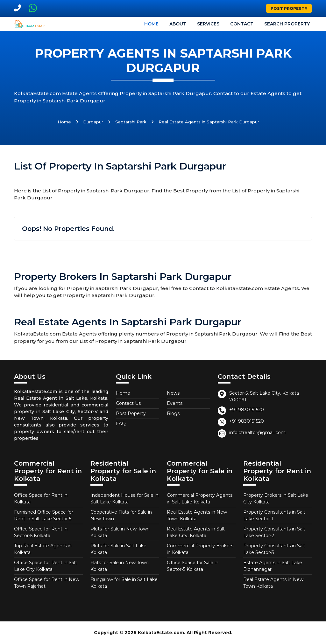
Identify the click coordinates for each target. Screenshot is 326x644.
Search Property (287, 24)
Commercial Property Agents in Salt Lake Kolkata (200, 499)
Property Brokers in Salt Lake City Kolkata (276, 499)
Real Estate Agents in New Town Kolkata (197, 515)
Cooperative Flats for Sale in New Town (121, 515)
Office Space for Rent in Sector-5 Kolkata (41, 532)
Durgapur (93, 122)
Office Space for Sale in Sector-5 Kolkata (193, 566)
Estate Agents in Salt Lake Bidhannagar (273, 566)
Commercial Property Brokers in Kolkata (200, 549)
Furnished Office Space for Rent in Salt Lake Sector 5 (44, 515)
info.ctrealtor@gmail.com (257, 433)
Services (208, 24)
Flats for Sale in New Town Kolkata (120, 566)
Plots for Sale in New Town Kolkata (120, 532)
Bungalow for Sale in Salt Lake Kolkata (124, 583)
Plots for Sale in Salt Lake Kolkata (118, 549)
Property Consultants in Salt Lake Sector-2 (274, 532)
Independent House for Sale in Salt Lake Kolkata (124, 499)
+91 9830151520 (247, 410)
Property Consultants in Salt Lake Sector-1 (274, 515)
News (173, 393)
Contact (242, 24)
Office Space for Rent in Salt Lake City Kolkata (46, 566)
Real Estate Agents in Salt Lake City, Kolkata (196, 532)
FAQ (121, 424)
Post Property (289, 8)
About (178, 24)
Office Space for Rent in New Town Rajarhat (47, 583)
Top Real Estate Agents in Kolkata (43, 549)
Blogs (173, 413)
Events (175, 403)
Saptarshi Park (131, 122)
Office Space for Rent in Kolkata (41, 499)
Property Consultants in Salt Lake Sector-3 (274, 549)
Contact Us (128, 403)
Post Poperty (131, 413)
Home (151, 24)
